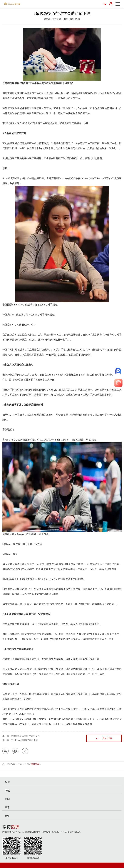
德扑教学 (35, 764)
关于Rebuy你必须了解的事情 (24, 740)
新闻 (27, 764)
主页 (20, 764)
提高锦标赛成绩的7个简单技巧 (25, 736)
